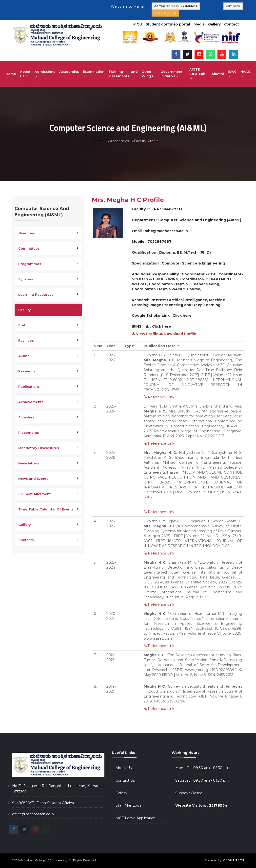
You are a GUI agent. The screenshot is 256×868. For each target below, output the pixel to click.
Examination (94, 74)
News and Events (33, 479)
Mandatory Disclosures (39, 448)
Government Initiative (171, 74)
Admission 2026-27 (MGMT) (176, 6)
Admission (233, 6)
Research (27, 371)
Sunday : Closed (189, 793)
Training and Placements (123, 74)
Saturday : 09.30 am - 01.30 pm (202, 780)
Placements (29, 433)
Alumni (218, 74)
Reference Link (159, 397)
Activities (26, 417)
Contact (232, 24)
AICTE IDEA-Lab (197, 74)
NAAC (245, 74)
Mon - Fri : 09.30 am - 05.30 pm (202, 768)
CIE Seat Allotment (34, 494)
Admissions (45, 74)
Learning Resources (36, 294)
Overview (27, 233)
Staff (23, 325)
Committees (29, 248)
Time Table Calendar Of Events (46, 509)
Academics (69, 74)
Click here (182, 315)
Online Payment (165, 13)
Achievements (31, 402)
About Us (25, 74)
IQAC (232, 74)
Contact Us (125, 780)
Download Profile (178, 334)
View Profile (145, 334)
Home (11, 74)
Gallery (214, 24)
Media (199, 24)
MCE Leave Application (136, 818)
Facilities (26, 340)
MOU (138, 24)
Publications (29, 386)
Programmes (30, 264)
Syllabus (26, 279)
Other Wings (149, 74)
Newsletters (29, 463)
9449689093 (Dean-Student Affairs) (43, 803)
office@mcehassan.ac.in (33, 814)
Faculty (25, 310)
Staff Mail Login (129, 805)
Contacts (26, 540)
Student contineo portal (168, 24)
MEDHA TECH (233, 860)
